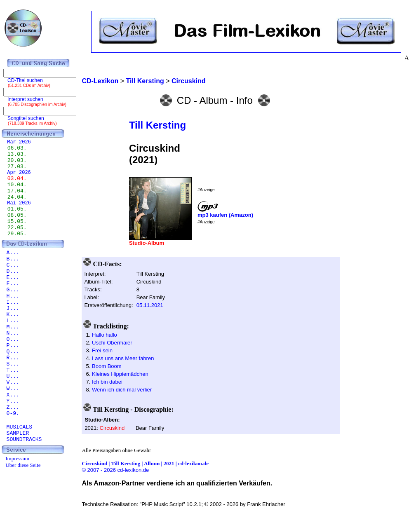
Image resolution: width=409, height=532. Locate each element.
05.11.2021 (150, 305)
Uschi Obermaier (112, 343)
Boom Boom (107, 366)
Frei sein (102, 350)
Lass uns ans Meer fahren (123, 358)
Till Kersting (157, 125)
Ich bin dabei (107, 382)
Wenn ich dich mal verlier (122, 390)
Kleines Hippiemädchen (120, 374)
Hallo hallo (105, 335)
